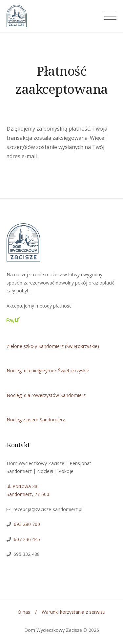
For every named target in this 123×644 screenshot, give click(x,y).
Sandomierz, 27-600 (28, 494)
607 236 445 (26, 539)
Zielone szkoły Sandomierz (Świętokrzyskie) (53, 346)
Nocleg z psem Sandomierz (36, 420)
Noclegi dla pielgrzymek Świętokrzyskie (48, 371)
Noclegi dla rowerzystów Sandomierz (46, 395)
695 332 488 (27, 554)
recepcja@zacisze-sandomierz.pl (48, 509)
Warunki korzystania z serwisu (73, 612)
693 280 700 (27, 524)
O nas (24, 612)
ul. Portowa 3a (22, 486)
